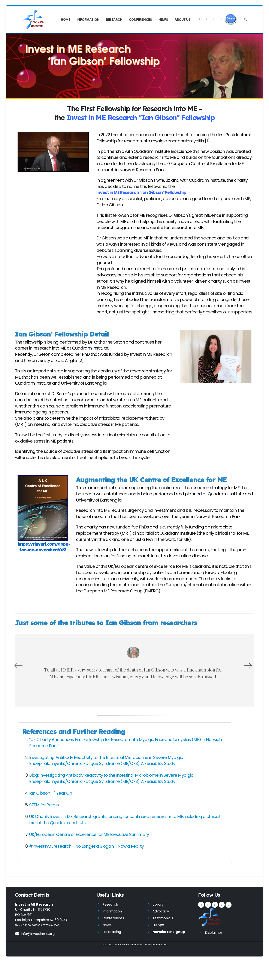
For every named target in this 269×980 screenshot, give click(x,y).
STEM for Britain (44, 823)
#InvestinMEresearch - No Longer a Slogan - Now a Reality (86, 865)
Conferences (140, 20)
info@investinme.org (35, 952)
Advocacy (161, 930)
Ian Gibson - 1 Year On (51, 812)
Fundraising (112, 950)
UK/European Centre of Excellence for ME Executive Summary (89, 853)
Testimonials (163, 936)
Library (158, 923)
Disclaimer (214, 951)
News (163, 20)
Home (65, 20)
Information (88, 20)
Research (114, 20)
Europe (158, 943)
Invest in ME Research (131, 963)
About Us (182, 20)
